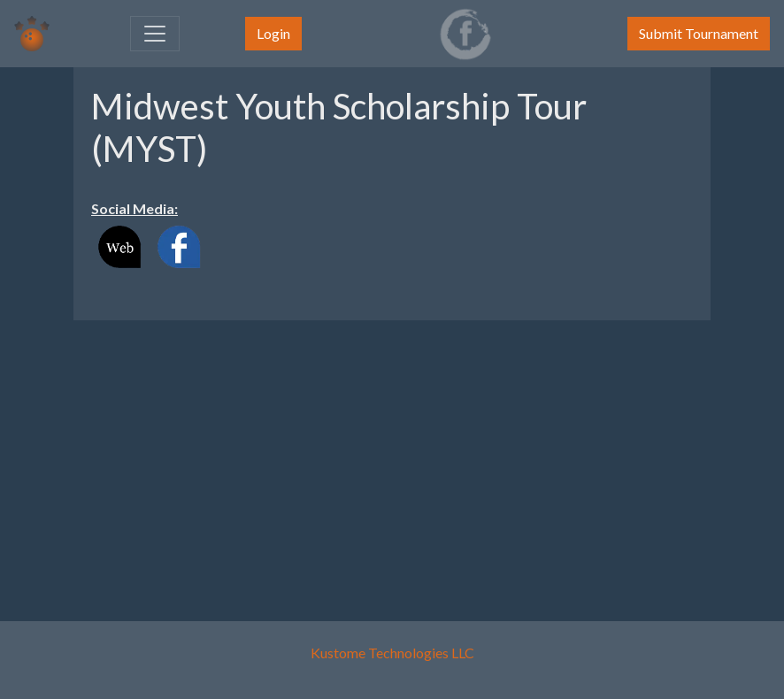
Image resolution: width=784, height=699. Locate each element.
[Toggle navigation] (155, 34)
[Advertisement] (392, 458)
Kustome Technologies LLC (392, 653)
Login (273, 33)
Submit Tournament (699, 33)
